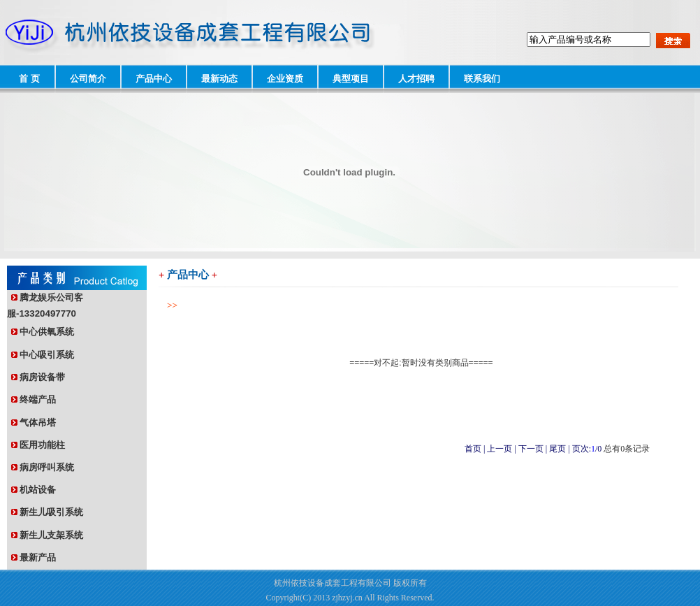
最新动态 (219, 79)
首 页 (29, 79)
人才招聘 (416, 79)
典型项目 (351, 79)
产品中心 (154, 79)
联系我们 (482, 79)
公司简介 (88, 79)
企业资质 (285, 79)
